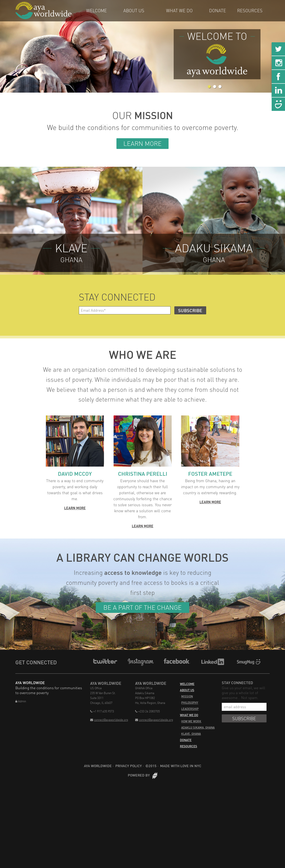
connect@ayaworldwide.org (109, 720)
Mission (187, 696)
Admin (21, 701)
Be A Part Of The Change (142, 608)
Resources (250, 11)
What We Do (179, 11)
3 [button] (220, 87)
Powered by (142, 775)
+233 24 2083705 (148, 711)
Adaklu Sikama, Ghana (198, 728)
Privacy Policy (129, 766)
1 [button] (209, 87)
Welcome (97, 11)
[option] (142, 46)
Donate (218, 11)
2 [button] (215, 87)
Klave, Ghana (191, 734)
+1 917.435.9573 (102, 711)
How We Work (191, 721)
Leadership (190, 709)
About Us (134, 11)
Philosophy (190, 703)
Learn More (142, 144)
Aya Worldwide (98, 766)
